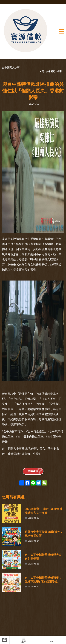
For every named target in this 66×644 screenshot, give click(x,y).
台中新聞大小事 (54, 71)
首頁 (42, 71)
